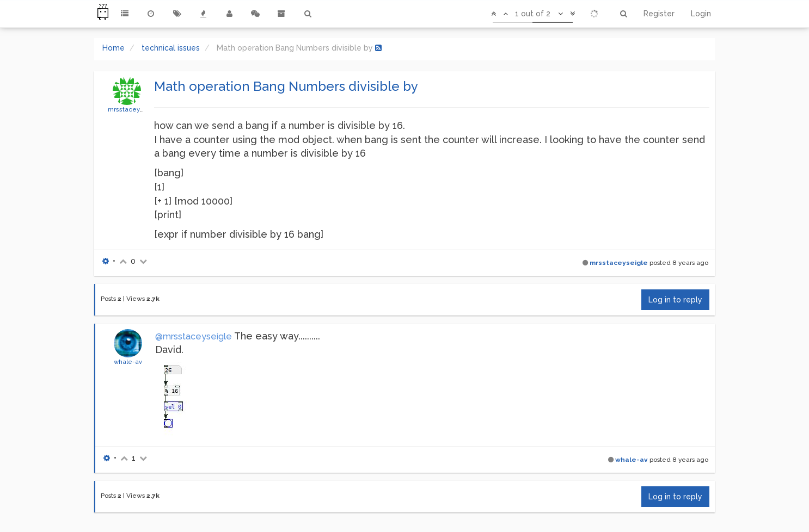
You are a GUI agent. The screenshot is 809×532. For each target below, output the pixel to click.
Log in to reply (675, 300)
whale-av (128, 362)
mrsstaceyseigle (134, 109)
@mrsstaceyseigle (194, 336)
